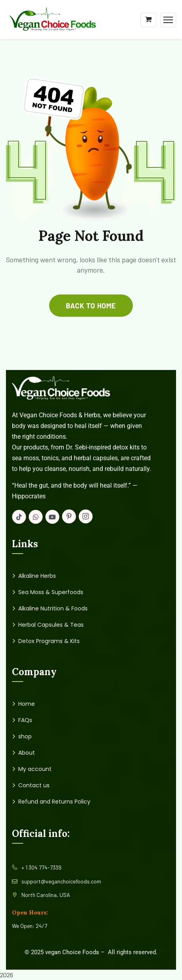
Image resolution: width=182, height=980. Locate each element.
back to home (91, 306)
